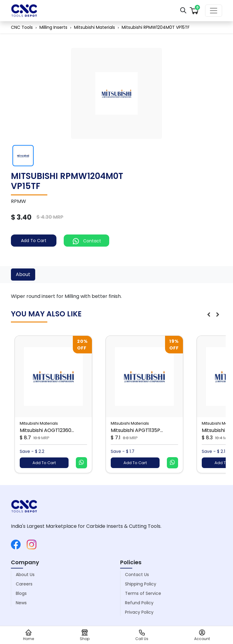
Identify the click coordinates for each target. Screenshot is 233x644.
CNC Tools (22, 27)
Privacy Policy (139, 612)
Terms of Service (143, 593)
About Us (25, 575)
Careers (24, 584)
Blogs (21, 593)
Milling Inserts (53, 27)
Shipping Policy (141, 584)
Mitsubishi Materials (95, 27)
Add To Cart (34, 241)
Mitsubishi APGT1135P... (137, 430)
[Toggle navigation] (214, 11)
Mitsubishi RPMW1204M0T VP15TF (156, 27)
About (23, 274)
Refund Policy (139, 603)
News (21, 603)
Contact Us (137, 575)
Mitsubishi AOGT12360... (47, 430)
